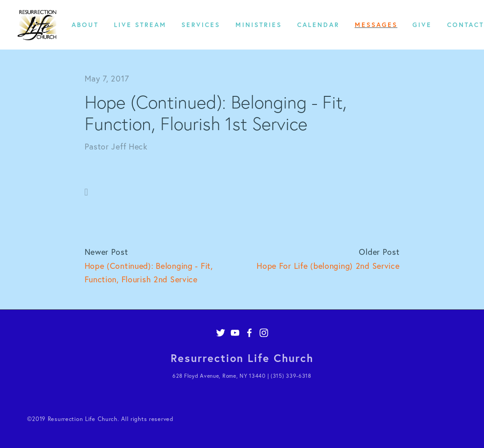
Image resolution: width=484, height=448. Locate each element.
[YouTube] (235, 333)
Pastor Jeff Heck (116, 147)
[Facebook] (249, 333)
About (85, 25)
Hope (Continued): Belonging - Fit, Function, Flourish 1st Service (216, 113)
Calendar (318, 25)
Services (201, 25)
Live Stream (140, 25)
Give (422, 25)
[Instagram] (264, 333)
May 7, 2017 (107, 79)
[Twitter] (221, 333)
